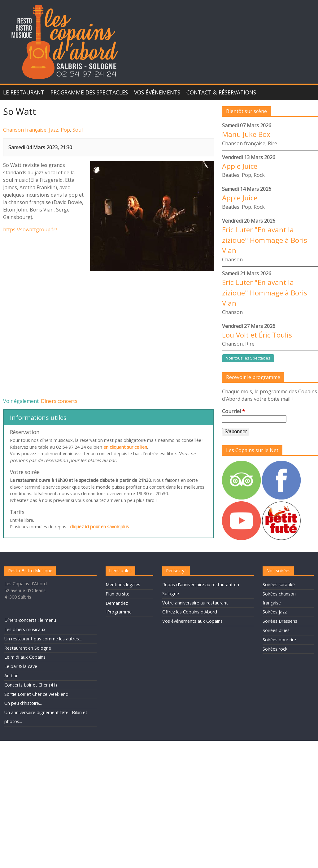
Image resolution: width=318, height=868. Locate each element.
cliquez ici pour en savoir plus (99, 527)
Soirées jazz (275, 612)
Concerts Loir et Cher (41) (31, 685)
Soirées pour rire (279, 640)
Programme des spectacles (89, 92)
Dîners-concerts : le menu (30, 620)
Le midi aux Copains (25, 657)
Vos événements (157, 92)
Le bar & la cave (21, 666)
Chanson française (25, 130)
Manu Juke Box (246, 134)
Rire (272, 143)
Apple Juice (240, 166)
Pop (65, 130)
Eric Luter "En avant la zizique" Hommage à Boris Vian (265, 240)
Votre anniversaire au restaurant (195, 603)
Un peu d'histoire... (23, 703)
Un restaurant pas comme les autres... (43, 639)
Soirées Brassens (280, 621)
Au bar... (12, 676)
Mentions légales (123, 584)
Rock (259, 175)
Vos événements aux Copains (192, 621)
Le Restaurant (24, 92)
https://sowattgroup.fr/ (30, 229)
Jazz (54, 130)
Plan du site (118, 594)
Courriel (233, 411)
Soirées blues (276, 630)
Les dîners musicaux (25, 629)
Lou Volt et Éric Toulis (257, 335)
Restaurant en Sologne (28, 648)
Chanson (232, 260)
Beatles (231, 175)
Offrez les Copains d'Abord (190, 612)
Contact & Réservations (221, 92)
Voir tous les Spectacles (248, 358)
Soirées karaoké (279, 584)
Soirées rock (275, 649)
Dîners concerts (59, 401)
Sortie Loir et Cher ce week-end (36, 694)
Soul (78, 130)
